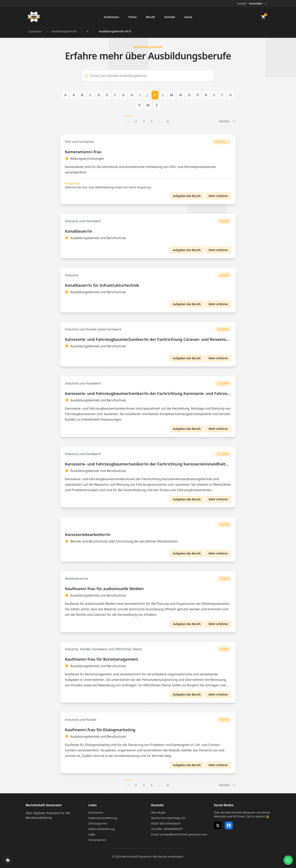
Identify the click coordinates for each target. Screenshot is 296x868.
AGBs (92, 834)
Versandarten (97, 840)
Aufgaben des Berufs (187, 196)
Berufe (151, 17)
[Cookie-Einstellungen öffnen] (8, 860)
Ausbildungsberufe (64, 31)
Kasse (188, 17)
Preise (133, 17)
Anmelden (258, 3)
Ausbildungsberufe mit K (115, 31)
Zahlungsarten (98, 823)
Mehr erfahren (218, 196)
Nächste (227, 121)
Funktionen (111, 17)
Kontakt (170, 17)
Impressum (96, 812)
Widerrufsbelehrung (101, 829)
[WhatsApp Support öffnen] (288, 860)
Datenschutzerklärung (103, 818)
